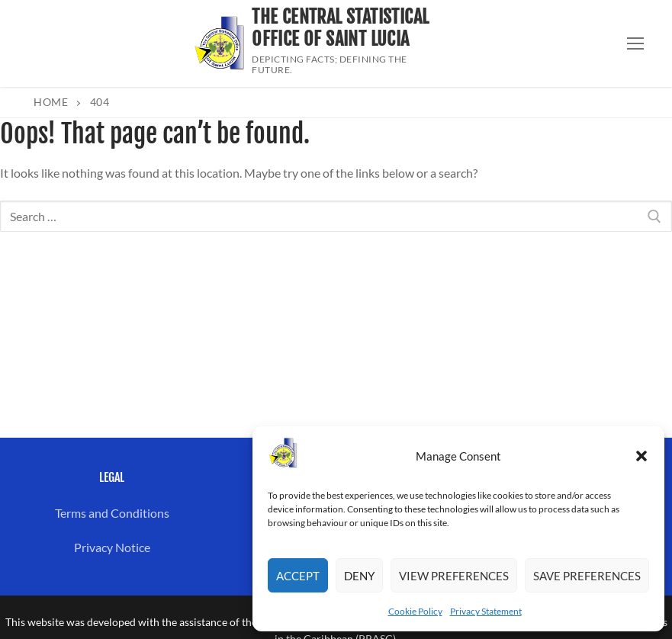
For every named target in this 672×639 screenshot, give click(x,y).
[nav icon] (635, 43)
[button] (641, 456)
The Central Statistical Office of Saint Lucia (340, 28)
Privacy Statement (486, 611)
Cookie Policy (415, 611)
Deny (359, 576)
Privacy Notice (112, 547)
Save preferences (587, 576)
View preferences (454, 576)
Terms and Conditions (112, 513)
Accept (298, 576)
